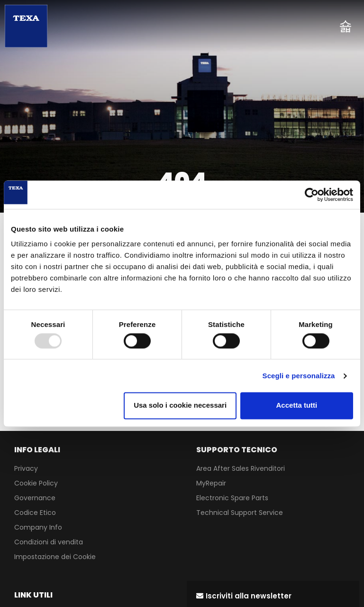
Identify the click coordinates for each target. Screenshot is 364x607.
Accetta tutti (297, 406)
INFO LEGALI (37, 450)
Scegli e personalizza (299, 376)
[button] (244, 596)
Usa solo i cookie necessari (180, 406)
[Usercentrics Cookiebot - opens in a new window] (312, 195)
